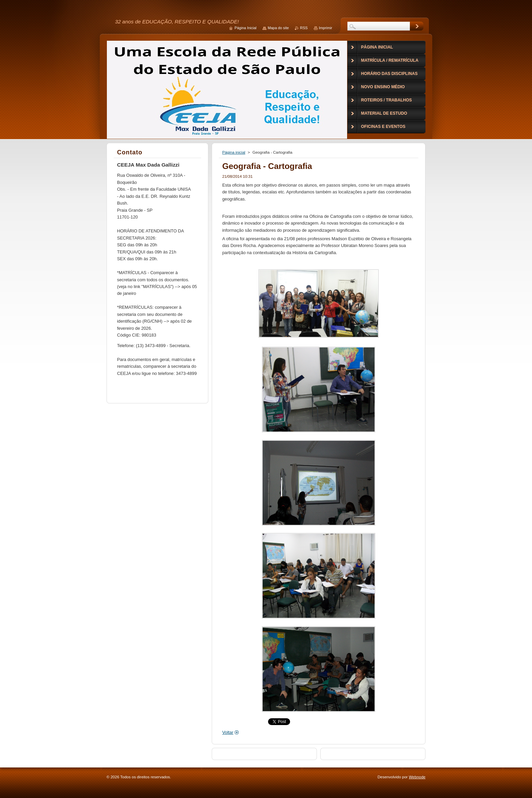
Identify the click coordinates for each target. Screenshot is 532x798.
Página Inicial (245, 28)
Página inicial (234, 152)
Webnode (417, 777)
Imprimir (326, 28)
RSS (304, 28)
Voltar (228, 732)
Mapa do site (278, 28)
